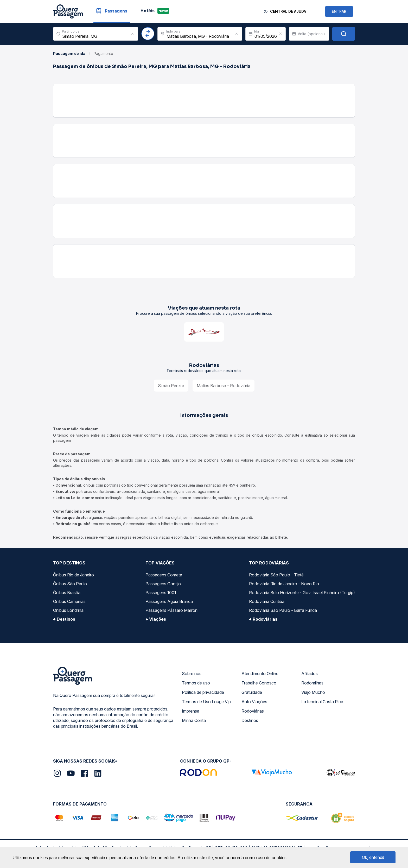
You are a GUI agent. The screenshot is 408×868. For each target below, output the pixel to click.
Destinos (250, 720)
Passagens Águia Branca (169, 601)
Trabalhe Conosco (259, 683)
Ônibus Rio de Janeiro (74, 575)
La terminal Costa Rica (322, 702)
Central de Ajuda (288, 11)
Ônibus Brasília (67, 593)
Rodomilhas (312, 683)
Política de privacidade (203, 692)
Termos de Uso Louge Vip (206, 702)
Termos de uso (196, 683)
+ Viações (156, 619)
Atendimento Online (260, 674)
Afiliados (310, 674)
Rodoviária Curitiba (267, 601)
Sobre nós (192, 674)
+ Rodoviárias (263, 619)
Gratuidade (252, 692)
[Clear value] (280, 34)
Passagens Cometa (164, 575)
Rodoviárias (253, 711)
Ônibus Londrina (68, 610)
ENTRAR (339, 11)
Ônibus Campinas (69, 601)
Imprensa (191, 711)
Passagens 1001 (161, 593)
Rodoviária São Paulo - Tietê (276, 575)
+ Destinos (64, 619)
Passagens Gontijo (163, 584)
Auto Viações (254, 702)
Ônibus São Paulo (70, 584)
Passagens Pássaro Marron (171, 610)
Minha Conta (194, 720)
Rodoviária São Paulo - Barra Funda (283, 610)
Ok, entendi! (373, 857)
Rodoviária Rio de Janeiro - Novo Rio (284, 584)
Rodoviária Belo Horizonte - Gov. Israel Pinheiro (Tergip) (302, 593)
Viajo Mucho (313, 692)
